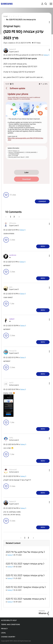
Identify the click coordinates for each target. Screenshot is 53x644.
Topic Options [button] (46, 22)
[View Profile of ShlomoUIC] (13, 470)
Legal (4, 633)
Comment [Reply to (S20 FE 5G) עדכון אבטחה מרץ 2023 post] (42, 202)
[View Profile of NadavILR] (13, 49)
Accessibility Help (9, 620)
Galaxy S (46, 55)
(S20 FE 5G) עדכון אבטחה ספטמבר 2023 (25, 599)
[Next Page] (18, 217)
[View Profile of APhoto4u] (13, 223)
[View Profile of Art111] (11, 383)
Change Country (8, 637)
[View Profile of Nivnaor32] (13, 351)
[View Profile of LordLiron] (13, 255)
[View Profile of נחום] (11, 287)
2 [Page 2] (14, 217)
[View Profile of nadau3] (12, 319)
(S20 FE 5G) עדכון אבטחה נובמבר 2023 (24, 575)
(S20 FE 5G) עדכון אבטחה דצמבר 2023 (24, 564)
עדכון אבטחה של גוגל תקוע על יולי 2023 (25, 552)
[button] (46, 50)
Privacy (4, 629)
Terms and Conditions (11, 625)
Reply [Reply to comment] (43, 246)
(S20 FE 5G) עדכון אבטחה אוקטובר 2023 (25, 587)
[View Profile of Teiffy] (11, 438)
